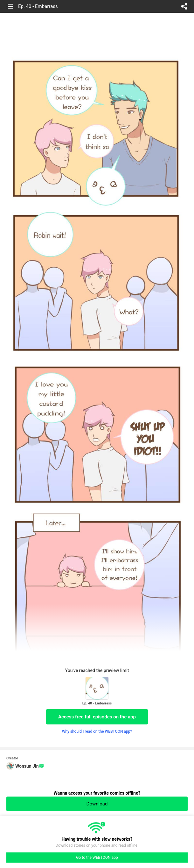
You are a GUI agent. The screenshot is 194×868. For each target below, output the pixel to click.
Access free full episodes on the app (97, 717)
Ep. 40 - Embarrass (38, 6)
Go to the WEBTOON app (97, 858)
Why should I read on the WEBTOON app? (97, 731)
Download (97, 804)
